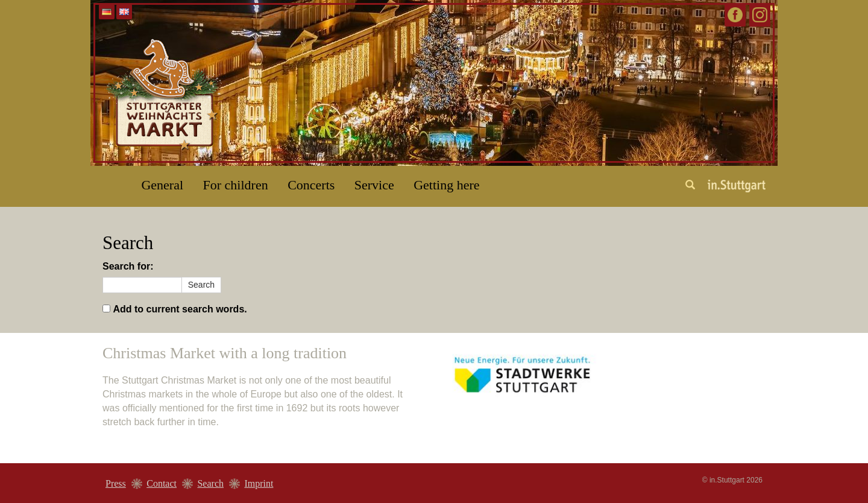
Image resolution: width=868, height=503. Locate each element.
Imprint (259, 483)
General (162, 185)
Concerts (311, 185)
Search (210, 483)
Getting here (446, 185)
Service (374, 185)
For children (236, 185)
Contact (162, 483)
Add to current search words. (180, 309)
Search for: (128, 266)
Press (116, 483)
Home (105, 180)
